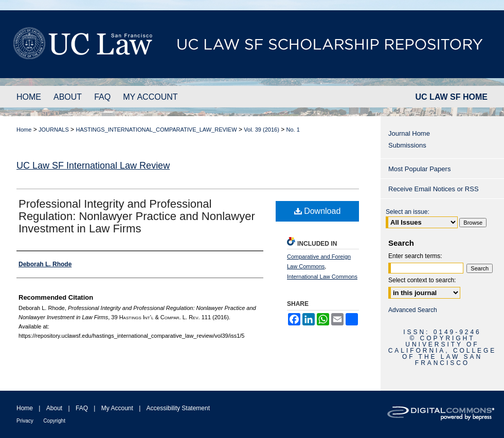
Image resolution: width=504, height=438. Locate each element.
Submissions (407, 145)
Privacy (25, 421)
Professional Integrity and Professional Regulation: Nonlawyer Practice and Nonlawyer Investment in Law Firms (137, 216)
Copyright (54, 421)
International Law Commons (322, 277)
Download (318, 211)
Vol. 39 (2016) (262, 130)
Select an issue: (408, 212)
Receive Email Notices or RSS (434, 189)
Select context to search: (422, 280)
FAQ (82, 408)
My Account (117, 408)
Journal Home (409, 133)
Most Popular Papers (419, 169)
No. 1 (293, 130)
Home (24, 130)
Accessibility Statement (178, 408)
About (54, 408)
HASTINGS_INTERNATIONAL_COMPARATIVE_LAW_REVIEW (156, 130)
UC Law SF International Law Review (93, 166)
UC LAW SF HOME (452, 97)
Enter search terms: (415, 256)
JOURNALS (54, 130)
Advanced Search (413, 310)
